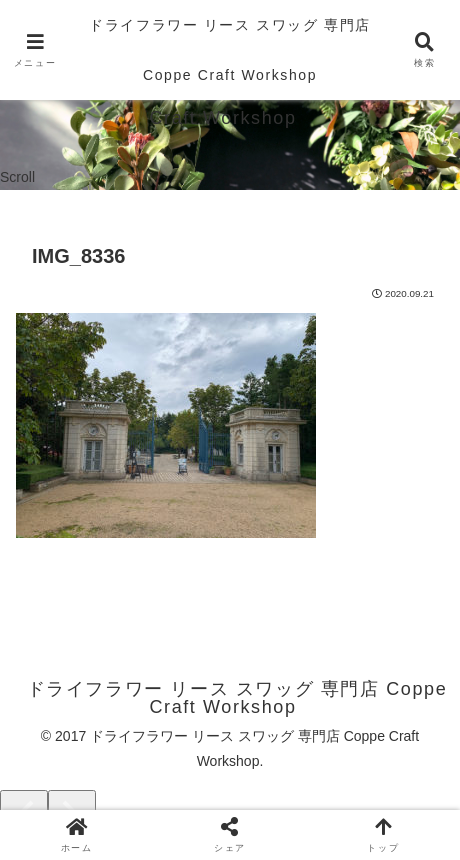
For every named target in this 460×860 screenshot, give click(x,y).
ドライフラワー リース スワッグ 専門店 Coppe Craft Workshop (230, 50)
